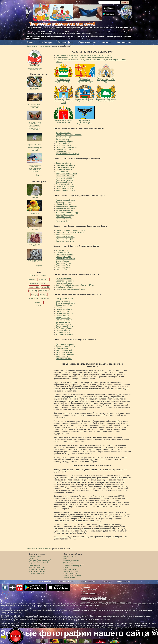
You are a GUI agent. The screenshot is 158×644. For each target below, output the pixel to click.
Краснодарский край (64, 350)
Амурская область (63, 133)
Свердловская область (65, 281)
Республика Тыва (63, 265)
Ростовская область (64, 359)
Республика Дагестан (64, 235)
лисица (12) (45, 299)
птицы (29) (33, 279)
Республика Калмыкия (65, 354)
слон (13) (44, 295)
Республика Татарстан (65, 180)
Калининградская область (66, 206)
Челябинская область (65, 287)
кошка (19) (33, 291)
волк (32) (44, 275)
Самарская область (64, 182)
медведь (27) (44, 279)
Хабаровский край (63, 152)
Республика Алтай (63, 263)
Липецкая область (63, 318)
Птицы (31, 558)
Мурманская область (64, 210)
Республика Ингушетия (65, 237)
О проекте (85, 587)
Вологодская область (64, 202)
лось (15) (35, 295)
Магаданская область (65, 141)
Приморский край (63, 143)
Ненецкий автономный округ (67, 213)
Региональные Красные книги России (92, 466)
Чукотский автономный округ (67, 154)
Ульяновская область (64, 188)
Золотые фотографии (37, 569)
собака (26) (34, 283)
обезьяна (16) (44, 291)
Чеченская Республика (65, 241)
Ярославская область (65, 335)
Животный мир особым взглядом (94, 600)
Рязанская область (63, 324)
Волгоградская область (65, 346)
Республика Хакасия (64, 267)
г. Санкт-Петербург (63, 204)
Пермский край (62, 172)
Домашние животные (37, 568)
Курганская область (64, 279)
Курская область (62, 316)
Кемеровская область (65, 255)
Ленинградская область (65, 208)
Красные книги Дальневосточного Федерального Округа (80, 128)
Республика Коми (63, 221)
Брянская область (63, 301)
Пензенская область (64, 169)
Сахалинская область (65, 149)
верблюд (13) (34, 299)
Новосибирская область (66, 259)
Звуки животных (69, 577)
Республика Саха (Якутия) (66, 147)
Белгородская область (65, 299)
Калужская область (64, 311)
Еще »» (39, 175)
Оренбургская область (65, 167)
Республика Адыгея (64, 352)
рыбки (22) (44, 283)
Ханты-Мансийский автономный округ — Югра (75, 285)
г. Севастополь (62, 348)
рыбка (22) (45, 287)
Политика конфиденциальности (93, 598)
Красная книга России (37, 571)
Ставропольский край (65, 239)
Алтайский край (62, 250)
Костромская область (64, 314)
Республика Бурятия (64, 145)
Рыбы (31, 564)
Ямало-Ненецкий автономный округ (70, 289)
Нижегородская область (66, 165)
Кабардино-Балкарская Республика (70, 230)
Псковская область (63, 217)
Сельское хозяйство (89, 594)
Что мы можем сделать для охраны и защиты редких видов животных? (85, 58)
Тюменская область (64, 283)
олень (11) (39, 302)
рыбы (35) (35, 275)
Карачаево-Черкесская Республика (70, 233)
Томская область (63, 269)
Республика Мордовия (65, 178)
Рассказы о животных (88, 42)
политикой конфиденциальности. (143, 627)
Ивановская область (64, 309)
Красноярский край (63, 257)
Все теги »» (39, 305)
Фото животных (45, 42)
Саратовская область (64, 184)
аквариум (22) (34, 287)
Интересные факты (65, 42)
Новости (84, 592)
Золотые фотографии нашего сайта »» (79, 633)
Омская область (62, 261)
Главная (30, 42)
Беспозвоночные (35, 566)
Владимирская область (65, 303)
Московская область (64, 320)
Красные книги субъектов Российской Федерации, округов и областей (84, 55)
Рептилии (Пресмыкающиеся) (40, 560)
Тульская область (63, 332)
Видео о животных (124, 42)
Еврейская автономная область (69, 135)
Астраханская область (65, 344)
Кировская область (63, 163)
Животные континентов (72, 575)
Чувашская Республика (65, 190)
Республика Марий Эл (65, 176)
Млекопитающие (35, 556)
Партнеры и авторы (89, 589)
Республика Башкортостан (67, 174)
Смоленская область (64, 326)
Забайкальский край (64, 137)
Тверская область (63, 330)
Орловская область (64, 322)
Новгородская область (65, 215)
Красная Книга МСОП (37, 573)
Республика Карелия (64, 219)
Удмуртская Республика (65, 186)
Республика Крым (63, 357)
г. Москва (59, 307)
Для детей (106, 42)
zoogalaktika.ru (25, 623)
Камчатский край (63, 139)
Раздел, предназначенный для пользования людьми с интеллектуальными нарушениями (106, 602)
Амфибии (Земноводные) (38, 562)
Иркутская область (63, 253)
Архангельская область (65, 200)
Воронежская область (65, 305)
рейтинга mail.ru (67, 610)
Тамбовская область (64, 328)
